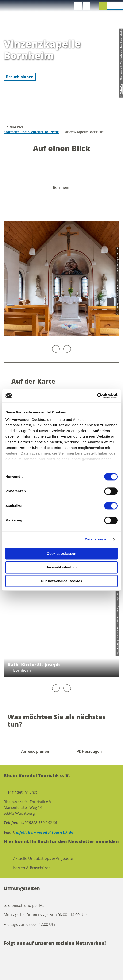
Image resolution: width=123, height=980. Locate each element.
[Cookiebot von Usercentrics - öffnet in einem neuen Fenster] (97, 396)
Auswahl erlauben (61, 567)
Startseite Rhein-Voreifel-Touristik (31, 132)
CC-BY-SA (117, 648)
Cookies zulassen (61, 554)
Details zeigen (97, 539)
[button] (78, 6)
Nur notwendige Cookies (61, 581)
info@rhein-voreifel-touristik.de (45, 832)
